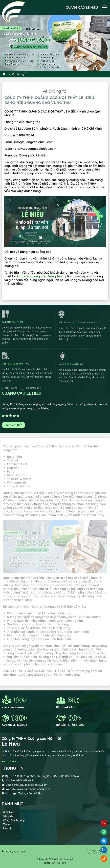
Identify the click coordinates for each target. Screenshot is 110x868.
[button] (97, 43)
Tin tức (7, 824)
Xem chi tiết (14, 425)
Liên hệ (7, 828)
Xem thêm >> (9, 761)
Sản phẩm (9, 816)
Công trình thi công (14, 820)
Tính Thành (61, 863)
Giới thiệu (9, 812)
